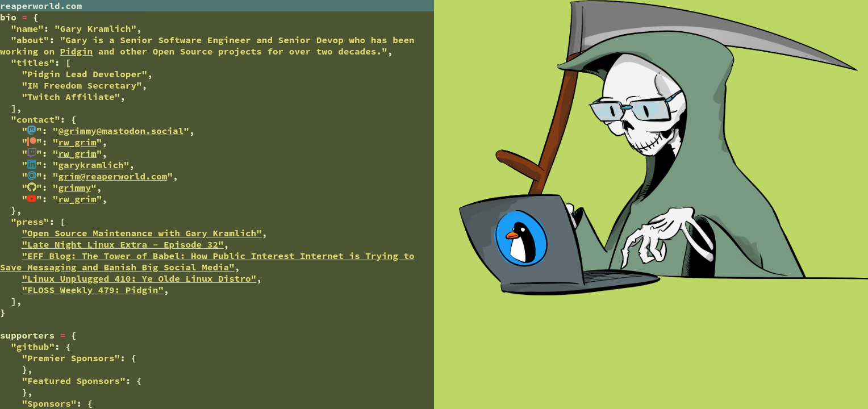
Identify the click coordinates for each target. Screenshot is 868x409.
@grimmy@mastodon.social (121, 131)
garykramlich (91, 165)
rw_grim (77, 142)
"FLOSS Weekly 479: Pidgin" (93, 290)
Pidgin (77, 51)
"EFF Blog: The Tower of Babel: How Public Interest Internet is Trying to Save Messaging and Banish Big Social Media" (207, 261)
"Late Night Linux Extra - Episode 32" (122, 244)
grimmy (74, 187)
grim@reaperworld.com (112, 176)
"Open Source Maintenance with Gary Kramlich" (141, 233)
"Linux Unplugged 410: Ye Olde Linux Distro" (139, 278)
